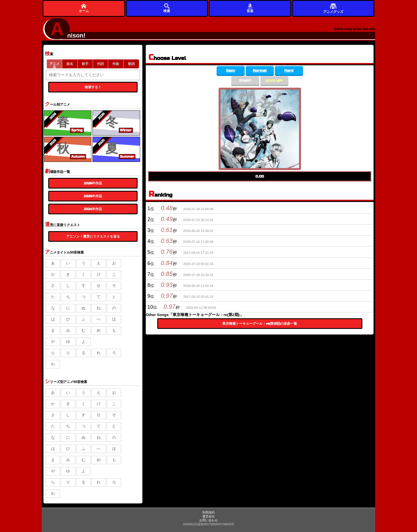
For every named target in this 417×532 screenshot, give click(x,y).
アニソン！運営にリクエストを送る (93, 236)
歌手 (85, 64)
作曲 (116, 64)
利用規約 (208, 512)
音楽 (250, 8)
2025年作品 (93, 196)
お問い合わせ (208, 520)
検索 (167, 8)
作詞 (100, 64)
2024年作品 (93, 209)
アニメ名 (54, 65)
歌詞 (131, 64)
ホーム (84, 8)
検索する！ (93, 87)
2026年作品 (93, 183)
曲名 (70, 64)
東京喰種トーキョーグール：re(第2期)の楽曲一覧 (260, 324)
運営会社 (208, 516)
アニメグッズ (333, 8)
